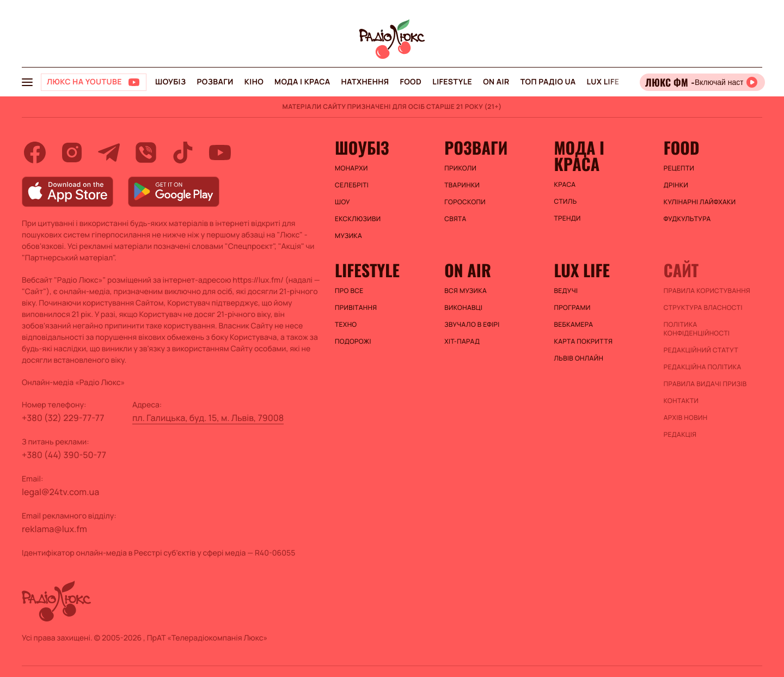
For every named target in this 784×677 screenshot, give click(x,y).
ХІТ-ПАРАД (462, 341)
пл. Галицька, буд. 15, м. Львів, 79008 (208, 418)
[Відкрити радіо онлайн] (702, 82)
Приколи (460, 168)
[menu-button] (27, 82)
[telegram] (109, 153)
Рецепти (679, 168)
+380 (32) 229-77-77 (63, 418)
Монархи (351, 168)
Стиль (566, 202)
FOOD (411, 82)
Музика (348, 236)
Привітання (356, 308)
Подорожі (353, 341)
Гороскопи (465, 202)
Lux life (603, 82)
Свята (455, 219)
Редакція (680, 435)
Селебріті (352, 185)
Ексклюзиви (358, 219)
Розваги (215, 82)
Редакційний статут (701, 350)
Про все (349, 291)
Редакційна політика (703, 367)
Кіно (254, 82)
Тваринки (462, 185)
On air (496, 82)
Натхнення (365, 82)
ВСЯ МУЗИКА (465, 291)
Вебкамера (574, 325)
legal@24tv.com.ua (60, 492)
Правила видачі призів (705, 384)
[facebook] (35, 153)
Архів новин (686, 418)
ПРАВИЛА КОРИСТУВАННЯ (707, 291)
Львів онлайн (579, 358)
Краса (565, 185)
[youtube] (220, 153)
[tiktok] (183, 153)
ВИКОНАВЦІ (463, 308)
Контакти (681, 401)
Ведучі (566, 291)
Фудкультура (687, 219)
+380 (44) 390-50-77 (64, 455)
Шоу (342, 202)
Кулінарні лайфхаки (700, 202)
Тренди (568, 218)
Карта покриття (584, 341)
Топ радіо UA (548, 82)
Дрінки (676, 185)
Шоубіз (170, 82)
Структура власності (703, 308)
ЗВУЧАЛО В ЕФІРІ (472, 325)
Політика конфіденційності (697, 329)
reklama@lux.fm (54, 529)
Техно (346, 325)
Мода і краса (302, 82)
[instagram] (72, 153)
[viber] (146, 153)
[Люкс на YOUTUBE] (94, 82)
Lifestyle (452, 82)
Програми (572, 308)
